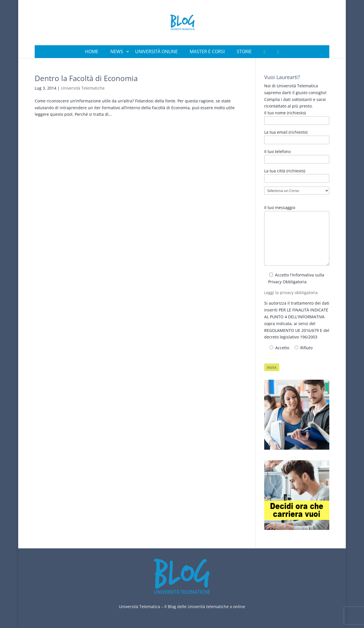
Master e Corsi (207, 51)
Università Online (156, 51)
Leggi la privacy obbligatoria (291, 293)
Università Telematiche (83, 88)
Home (92, 51)
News (117, 51)
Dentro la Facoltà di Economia (86, 78)
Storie (244, 51)
